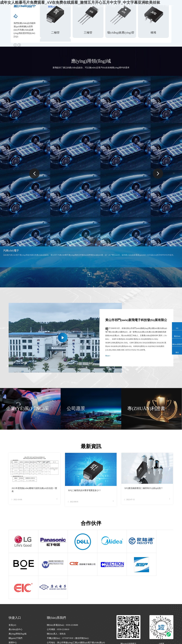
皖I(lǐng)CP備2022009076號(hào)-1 (73, 633)
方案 (113, 6)
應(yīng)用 (125, 6)
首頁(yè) (52, 7)
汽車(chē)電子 (11, 251)
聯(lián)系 (60, 10)
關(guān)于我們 (15, 612)
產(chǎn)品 (102, 6)
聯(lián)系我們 (15, 621)
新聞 (49, 10)
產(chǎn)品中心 (16, 603)
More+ (108, 357)
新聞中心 (13, 616)
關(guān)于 (66, 6)
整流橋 (89, 6)
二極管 (79, 6)
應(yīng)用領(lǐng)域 (18, 607)
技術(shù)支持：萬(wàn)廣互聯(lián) (159, 633)
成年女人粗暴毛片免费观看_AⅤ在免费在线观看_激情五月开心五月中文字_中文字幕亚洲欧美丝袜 (39, 643)
